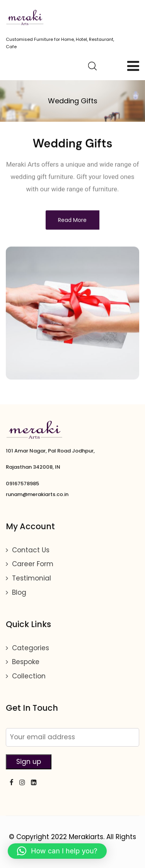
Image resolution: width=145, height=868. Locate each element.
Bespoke (26, 662)
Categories (31, 648)
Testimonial (32, 578)
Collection (29, 676)
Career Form (33, 564)
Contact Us (31, 550)
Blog (19, 592)
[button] (57, 851)
